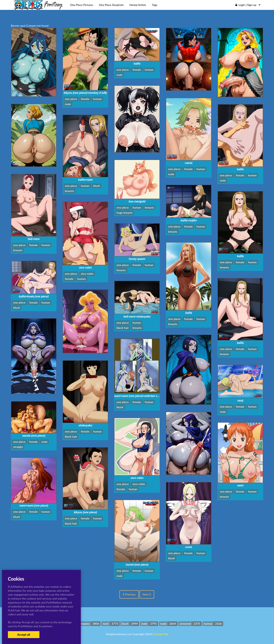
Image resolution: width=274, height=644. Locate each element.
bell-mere (34, 239)
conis (189, 547)
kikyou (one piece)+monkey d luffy (85, 93)
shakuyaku (85, 425)
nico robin (85, 268)
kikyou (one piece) (85, 512)
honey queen (137, 259)
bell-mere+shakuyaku (137, 317)
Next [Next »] (147, 594)
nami (240, 485)
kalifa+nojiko (189, 220)
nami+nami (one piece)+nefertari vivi (137, 396)
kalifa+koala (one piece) (34, 296)
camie (189, 163)
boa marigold (137, 201)
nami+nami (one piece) (34, 506)
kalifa (137, 64)
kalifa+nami (85, 180)
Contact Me (161, 634)
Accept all (24, 635)
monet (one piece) (137, 565)
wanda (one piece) (34, 436)
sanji (240, 401)
